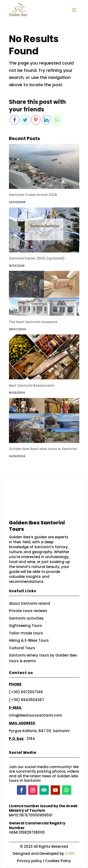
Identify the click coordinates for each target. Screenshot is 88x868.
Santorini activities (26, 618)
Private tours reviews (28, 611)
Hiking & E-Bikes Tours (29, 640)
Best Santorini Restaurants (32, 385)
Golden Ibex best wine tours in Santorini (43, 449)
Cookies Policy (58, 861)
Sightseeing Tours (25, 626)
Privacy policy (29, 861)
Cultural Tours (22, 648)
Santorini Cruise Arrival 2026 (33, 195)
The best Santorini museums (33, 322)
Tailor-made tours (26, 633)
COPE (70, 854)
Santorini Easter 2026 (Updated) (37, 258)
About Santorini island (29, 603)
